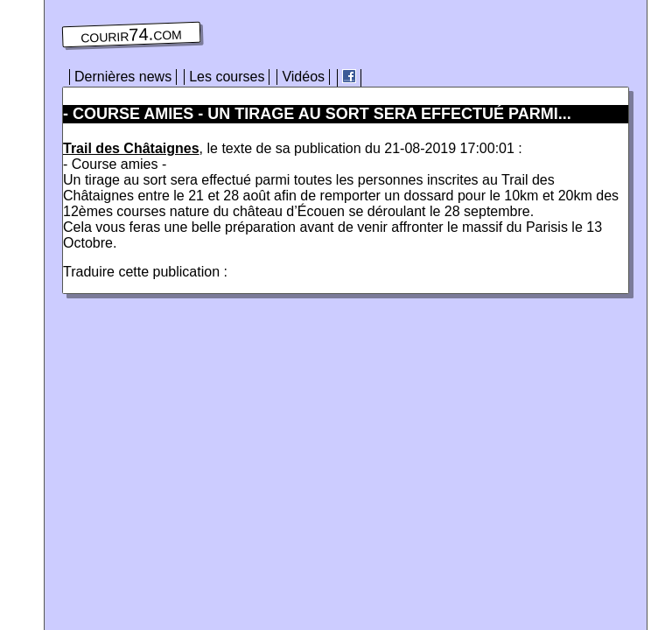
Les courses (227, 77)
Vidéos (303, 77)
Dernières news (123, 77)
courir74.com (131, 35)
